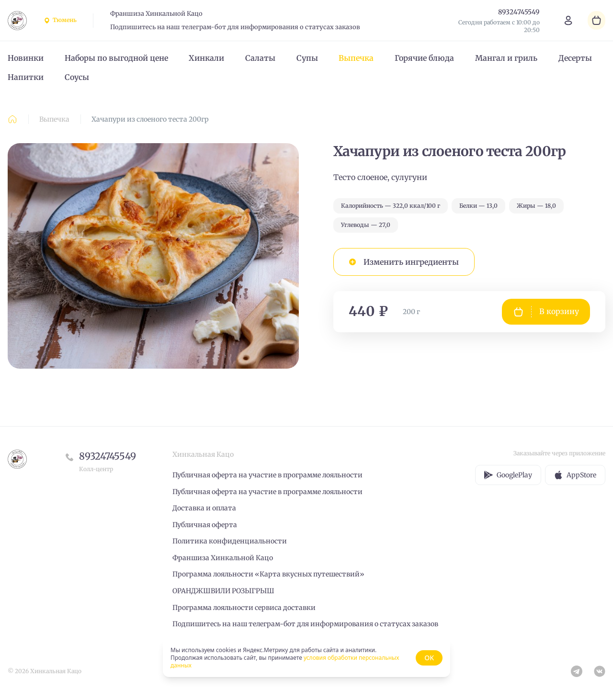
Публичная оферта (205, 525)
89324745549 (108, 456)
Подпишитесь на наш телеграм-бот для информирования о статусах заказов (235, 27)
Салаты (260, 58)
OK (429, 658)
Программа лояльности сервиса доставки (244, 608)
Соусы (77, 77)
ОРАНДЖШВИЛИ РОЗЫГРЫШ (223, 591)
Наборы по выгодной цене (116, 58)
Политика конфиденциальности (230, 541)
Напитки (26, 77)
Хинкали (206, 58)
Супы (307, 58)
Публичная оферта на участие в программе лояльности (267, 475)
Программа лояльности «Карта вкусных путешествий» (268, 574)
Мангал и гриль (506, 58)
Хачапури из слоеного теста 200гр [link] (150, 119)
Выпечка (356, 58)
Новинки (26, 58)
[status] (306, 658)
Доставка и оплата (204, 508)
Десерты (575, 58)
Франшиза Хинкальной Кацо (156, 14)
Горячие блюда (424, 58)
